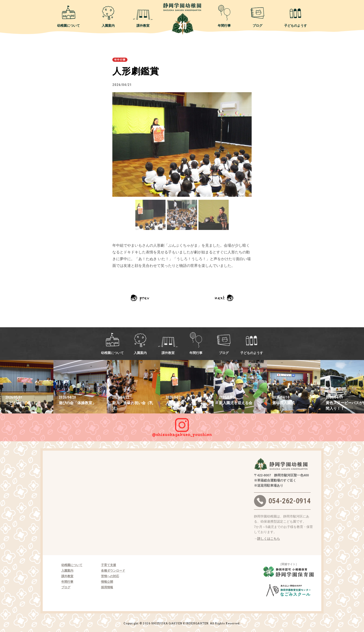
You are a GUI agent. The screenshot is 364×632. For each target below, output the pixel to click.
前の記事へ (140, 298)
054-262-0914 (282, 501)
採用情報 (107, 587)
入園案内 (108, 16)
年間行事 (224, 16)
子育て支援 (109, 565)
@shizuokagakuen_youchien (182, 425)
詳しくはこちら (269, 539)
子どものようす (296, 16)
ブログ (257, 16)
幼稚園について (68, 16)
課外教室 (143, 16)
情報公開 (107, 582)
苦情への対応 (110, 576)
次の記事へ (224, 298)
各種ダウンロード (113, 571)
